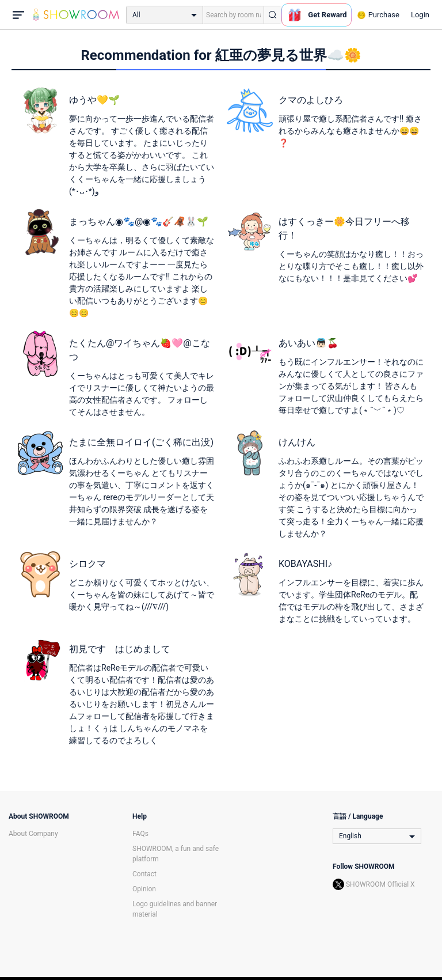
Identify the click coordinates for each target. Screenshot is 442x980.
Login (420, 15)
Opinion (144, 889)
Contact (144, 874)
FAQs (140, 834)
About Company (33, 834)
